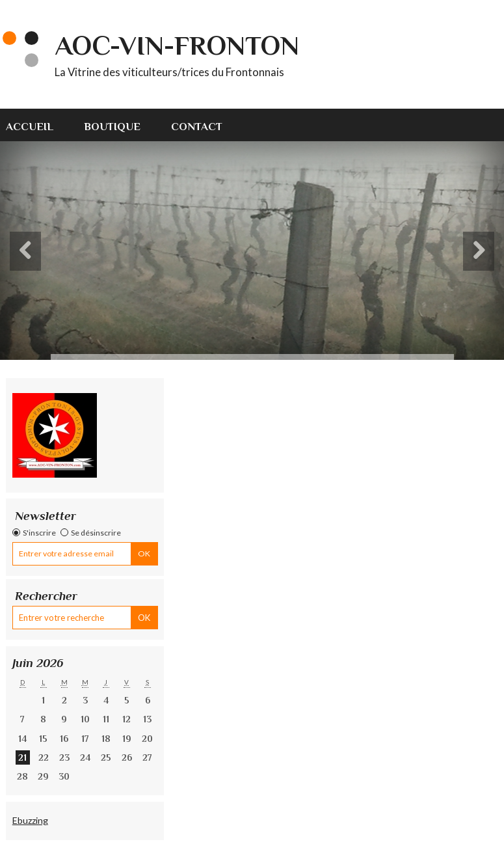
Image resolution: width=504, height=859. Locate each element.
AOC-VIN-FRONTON (177, 45)
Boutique (112, 127)
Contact (197, 127)
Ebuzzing (30, 820)
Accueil (30, 127)
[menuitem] (37, 125)
